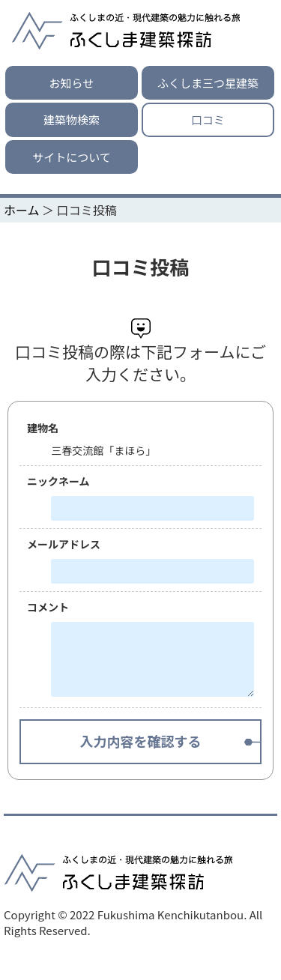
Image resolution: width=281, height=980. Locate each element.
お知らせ (72, 83)
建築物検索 (72, 120)
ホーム (22, 210)
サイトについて (72, 157)
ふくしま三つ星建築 (208, 83)
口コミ (208, 120)
